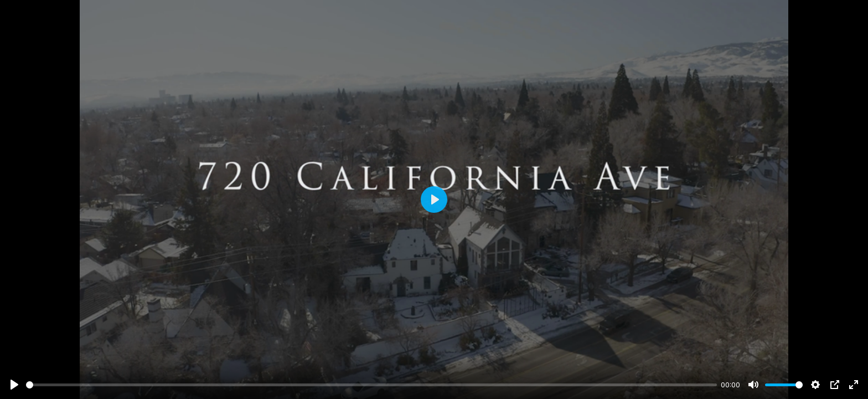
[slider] (371, 385)
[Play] (14, 385)
